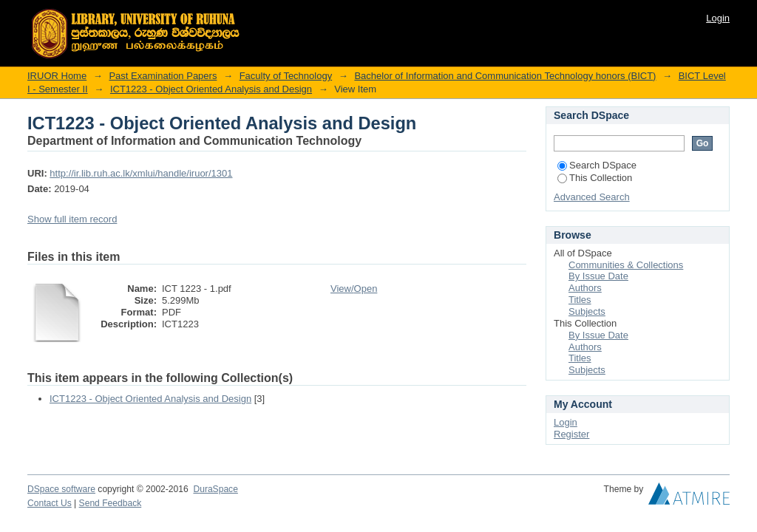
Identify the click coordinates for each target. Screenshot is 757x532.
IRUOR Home (57, 76)
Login (718, 18)
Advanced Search (592, 197)
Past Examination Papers (163, 76)
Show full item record (72, 219)
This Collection (595, 178)
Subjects (587, 311)
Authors (585, 288)
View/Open (354, 289)
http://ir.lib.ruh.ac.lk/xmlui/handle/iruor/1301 (141, 173)
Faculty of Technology (286, 76)
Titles (580, 300)
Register (571, 434)
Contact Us (50, 503)
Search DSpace (597, 165)
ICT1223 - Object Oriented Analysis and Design (211, 89)
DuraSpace (215, 489)
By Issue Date (598, 276)
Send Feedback (111, 503)
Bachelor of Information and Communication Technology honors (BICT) (505, 76)
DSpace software (61, 489)
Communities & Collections (626, 265)
